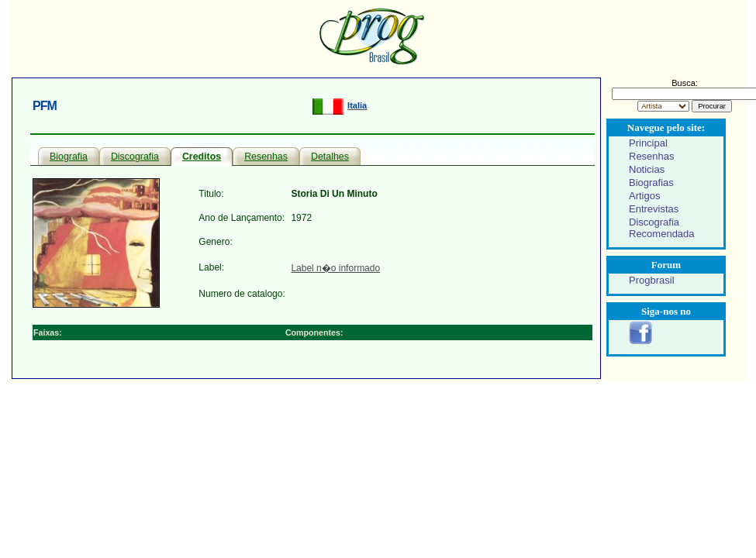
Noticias (647, 169)
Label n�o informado (335, 268)
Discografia (135, 157)
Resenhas (266, 157)
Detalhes (330, 157)
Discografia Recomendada (662, 228)
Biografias (651, 183)
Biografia (69, 157)
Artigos (644, 196)
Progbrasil (652, 280)
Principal (648, 143)
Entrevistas (654, 209)
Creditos (202, 157)
